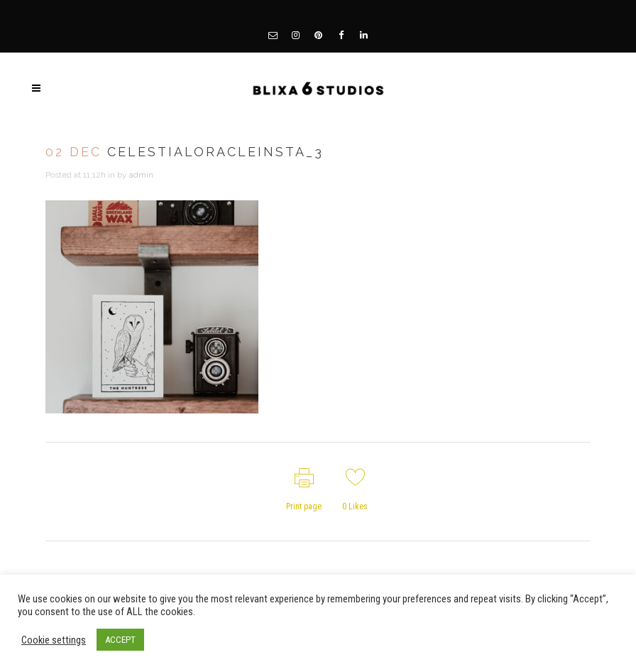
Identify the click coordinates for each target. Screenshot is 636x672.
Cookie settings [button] (54, 640)
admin (141, 175)
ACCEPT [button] (120, 640)
